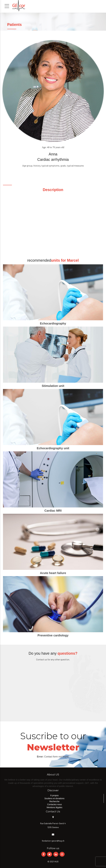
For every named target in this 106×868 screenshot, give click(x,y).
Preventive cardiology (53, 635)
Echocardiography (53, 323)
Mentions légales (54, 807)
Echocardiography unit (53, 448)
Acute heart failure (53, 573)
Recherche (54, 801)
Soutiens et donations (54, 798)
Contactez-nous (54, 804)
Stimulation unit (53, 386)
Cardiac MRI (53, 511)
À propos (54, 795)
